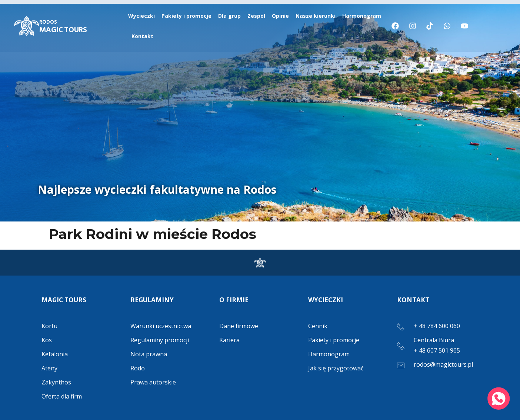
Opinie (280, 16)
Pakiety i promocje (186, 16)
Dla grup (229, 16)
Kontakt (142, 36)
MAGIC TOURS (63, 27)
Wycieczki (141, 16)
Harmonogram (362, 16)
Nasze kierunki (316, 16)
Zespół (256, 16)
